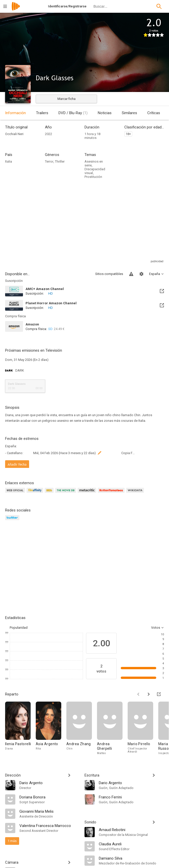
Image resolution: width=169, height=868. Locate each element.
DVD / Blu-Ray (73, 113)
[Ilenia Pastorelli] (20, 728)
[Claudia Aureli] (131, 844)
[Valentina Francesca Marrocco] (49, 825)
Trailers (42, 113)
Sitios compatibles (109, 274)
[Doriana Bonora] (49, 797)
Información (15, 113)
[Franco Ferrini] (131, 797)
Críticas (154, 113)
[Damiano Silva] (131, 858)
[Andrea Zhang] (82, 728)
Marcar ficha (67, 99)
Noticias (105, 113)
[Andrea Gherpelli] (112, 728)
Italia (9, 161)
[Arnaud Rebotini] (131, 830)
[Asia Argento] (51, 728)
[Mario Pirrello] (143, 728)
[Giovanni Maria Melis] (49, 811)
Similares (129, 113)
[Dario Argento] (49, 783)
